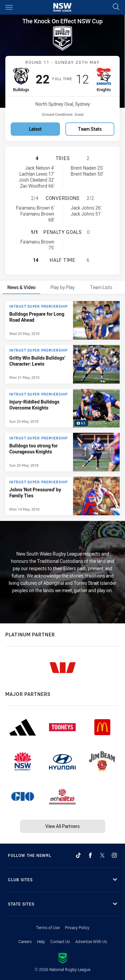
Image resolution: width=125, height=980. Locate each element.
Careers (25, 941)
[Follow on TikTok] (78, 855)
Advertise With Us (91, 941)
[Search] (116, 7)
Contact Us (60, 941)
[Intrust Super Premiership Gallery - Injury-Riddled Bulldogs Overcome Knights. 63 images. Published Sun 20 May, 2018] (62, 408)
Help (41, 941)
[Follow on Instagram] (114, 855)
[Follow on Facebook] (90, 855)
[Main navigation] (9, 7)
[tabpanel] (62, 408)
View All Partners (62, 826)
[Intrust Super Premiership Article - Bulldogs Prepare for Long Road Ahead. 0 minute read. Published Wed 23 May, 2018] (62, 320)
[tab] (21, 287)
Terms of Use (48, 927)
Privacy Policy (77, 927)
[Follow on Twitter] (102, 855)
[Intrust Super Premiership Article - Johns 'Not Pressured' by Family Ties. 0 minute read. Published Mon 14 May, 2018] (62, 496)
